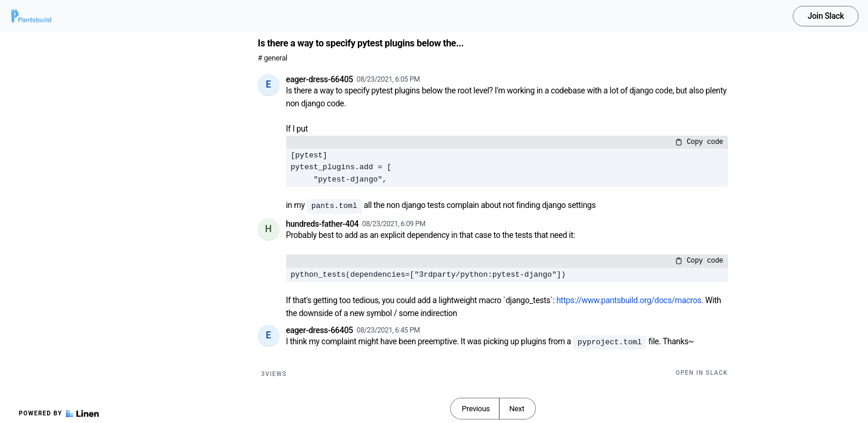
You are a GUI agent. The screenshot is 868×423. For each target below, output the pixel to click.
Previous (476, 409)
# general (273, 58)
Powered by (59, 414)
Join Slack (826, 16)
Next (517, 409)
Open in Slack (702, 373)
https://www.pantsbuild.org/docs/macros (629, 300)
